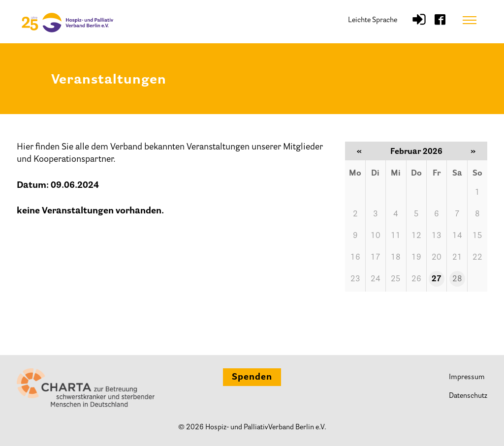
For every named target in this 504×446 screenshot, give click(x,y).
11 (396, 236)
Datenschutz (468, 396)
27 (437, 279)
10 (376, 236)
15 (477, 236)
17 (376, 258)
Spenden (252, 378)
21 (457, 258)
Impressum (467, 377)
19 (416, 258)
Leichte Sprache (373, 20)
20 (437, 258)
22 (477, 258)
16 (355, 258)
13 (437, 236)
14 (457, 236)
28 (457, 279)
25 (396, 279)
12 (416, 236)
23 (355, 279)
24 (376, 279)
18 (396, 258)
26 (416, 279)
